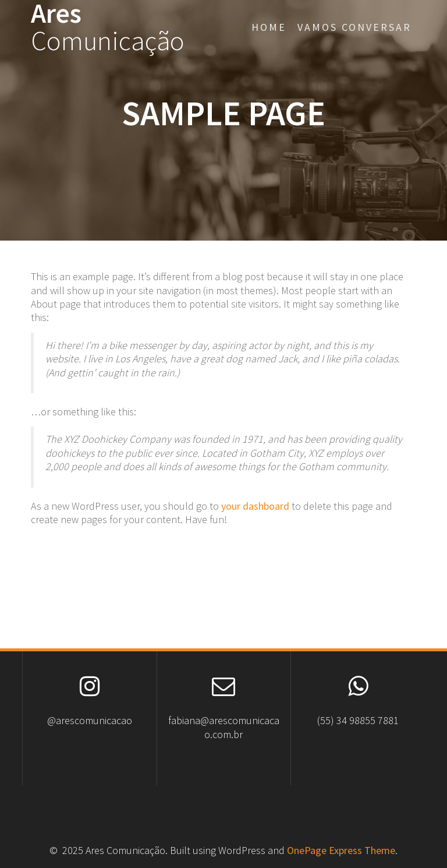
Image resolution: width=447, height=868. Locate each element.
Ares (108, 27)
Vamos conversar (354, 27)
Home (269, 27)
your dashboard (255, 506)
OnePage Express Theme (341, 850)
